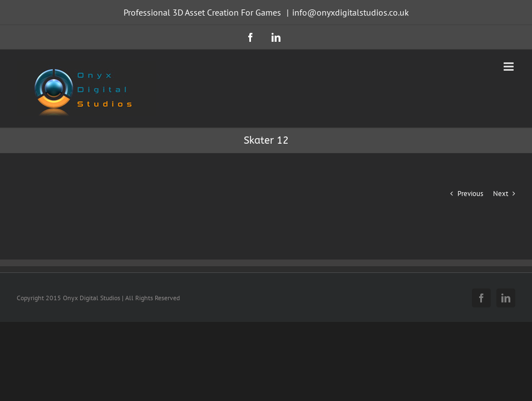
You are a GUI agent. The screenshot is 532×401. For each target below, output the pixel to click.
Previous (470, 194)
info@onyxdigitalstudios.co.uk (351, 12)
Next (501, 194)
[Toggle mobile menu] (509, 67)
